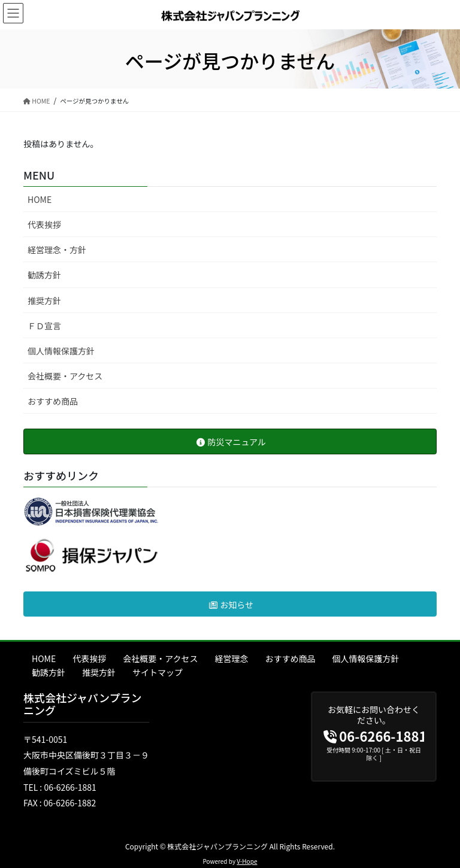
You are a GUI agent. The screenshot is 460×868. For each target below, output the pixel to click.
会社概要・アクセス (65, 376)
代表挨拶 (44, 224)
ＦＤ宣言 (44, 326)
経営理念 (232, 658)
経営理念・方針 (57, 250)
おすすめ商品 (53, 401)
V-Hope (247, 861)
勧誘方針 (44, 275)
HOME (40, 199)
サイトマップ (158, 672)
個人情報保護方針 (61, 351)
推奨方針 (44, 301)
